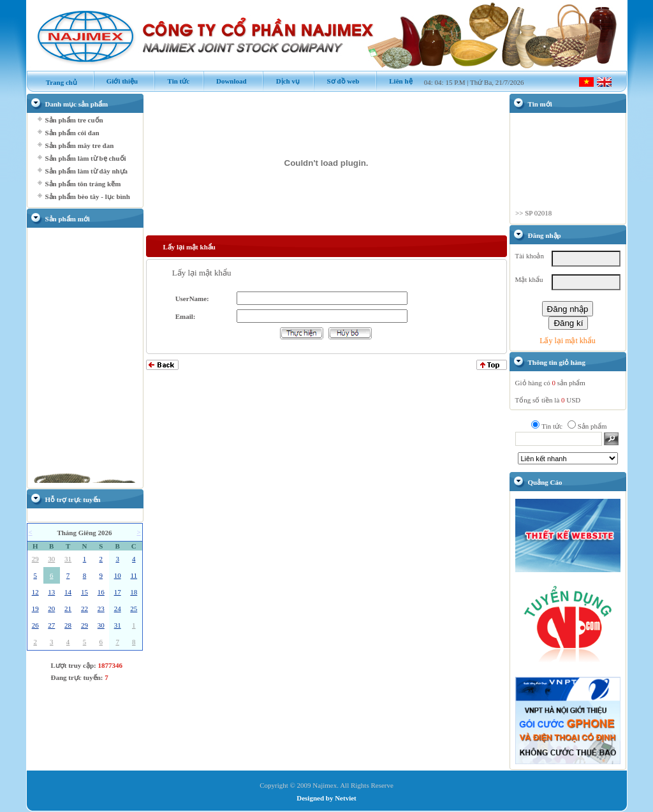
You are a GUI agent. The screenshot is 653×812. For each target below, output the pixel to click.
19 (35, 609)
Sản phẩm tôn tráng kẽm (83, 184)
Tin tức (172, 81)
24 (118, 609)
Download (225, 81)
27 (51, 625)
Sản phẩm (592, 426)
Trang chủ (55, 82)
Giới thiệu (116, 81)
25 (134, 609)
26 (35, 625)
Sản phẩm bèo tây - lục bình (88, 196)
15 (84, 592)
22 (84, 609)
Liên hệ (394, 81)
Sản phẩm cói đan (72, 133)
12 (35, 592)
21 (68, 609)
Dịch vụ (281, 81)
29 (35, 559)
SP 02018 (538, 216)
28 (68, 625)
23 (101, 609)
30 (51, 559)
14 (68, 592)
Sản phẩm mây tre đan (80, 145)
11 (134, 575)
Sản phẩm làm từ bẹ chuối (86, 158)
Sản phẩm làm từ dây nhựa (87, 171)
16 (101, 592)
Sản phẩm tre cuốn (74, 120)
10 (118, 575)
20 (51, 609)
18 (134, 592)
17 (118, 592)
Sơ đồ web (336, 81)
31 (68, 559)
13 (51, 592)
